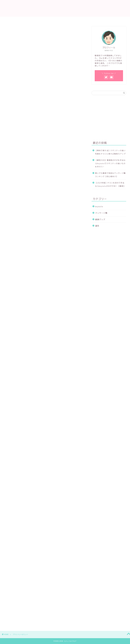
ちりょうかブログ (65, 8)
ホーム (35, 20)
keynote (99, 207)
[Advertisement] (44, 67)
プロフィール (50, 20)
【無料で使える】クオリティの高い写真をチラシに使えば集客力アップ (110, 152)
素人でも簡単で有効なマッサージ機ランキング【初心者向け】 (110, 175)
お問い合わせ (67, 20)
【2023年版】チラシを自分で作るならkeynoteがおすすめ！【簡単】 (110, 184)
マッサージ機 (101, 213)
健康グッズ (100, 219)
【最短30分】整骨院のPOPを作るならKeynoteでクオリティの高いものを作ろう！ (110, 163)
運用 (97, 226)
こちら (38, 365)
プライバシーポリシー (89, 20)
